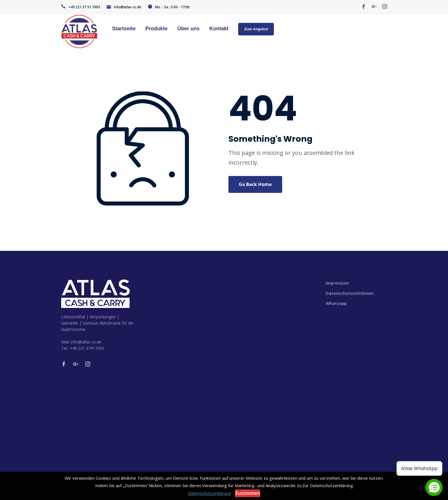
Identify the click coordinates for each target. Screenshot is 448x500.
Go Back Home (255, 184)
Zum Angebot (256, 29)
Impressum (337, 283)
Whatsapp (336, 303)
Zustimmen (248, 493)
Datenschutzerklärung (209, 493)
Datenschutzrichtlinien (350, 293)
